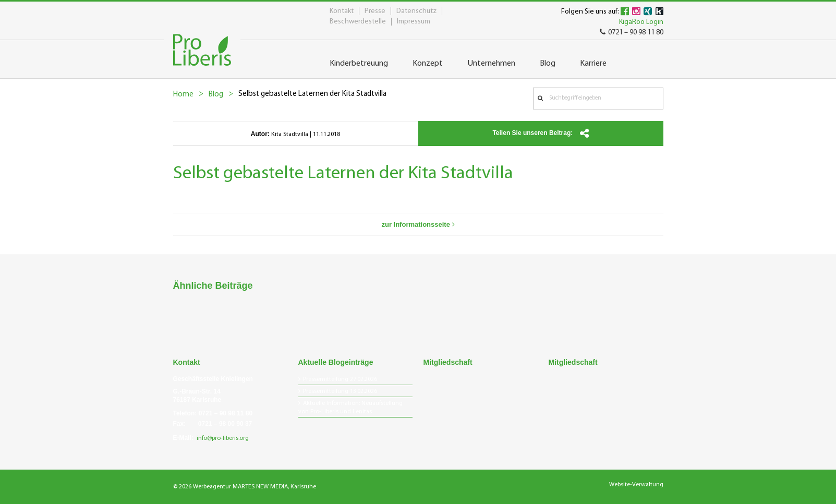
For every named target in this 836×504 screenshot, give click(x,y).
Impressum (414, 22)
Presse (375, 11)
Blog (216, 95)
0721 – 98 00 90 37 (225, 424)
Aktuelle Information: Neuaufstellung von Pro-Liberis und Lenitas (350, 408)
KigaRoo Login (641, 22)
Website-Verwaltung (636, 485)
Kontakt (342, 11)
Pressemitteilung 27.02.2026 (340, 379)
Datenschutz (416, 11)
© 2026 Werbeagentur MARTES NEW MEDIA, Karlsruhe (245, 487)
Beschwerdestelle (358, 22)
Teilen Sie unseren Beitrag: (540, 133)
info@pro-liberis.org (223, 438)
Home (183, 95)
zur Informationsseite (418, 224)
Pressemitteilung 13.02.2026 (340, 391)
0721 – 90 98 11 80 (632, 33)
